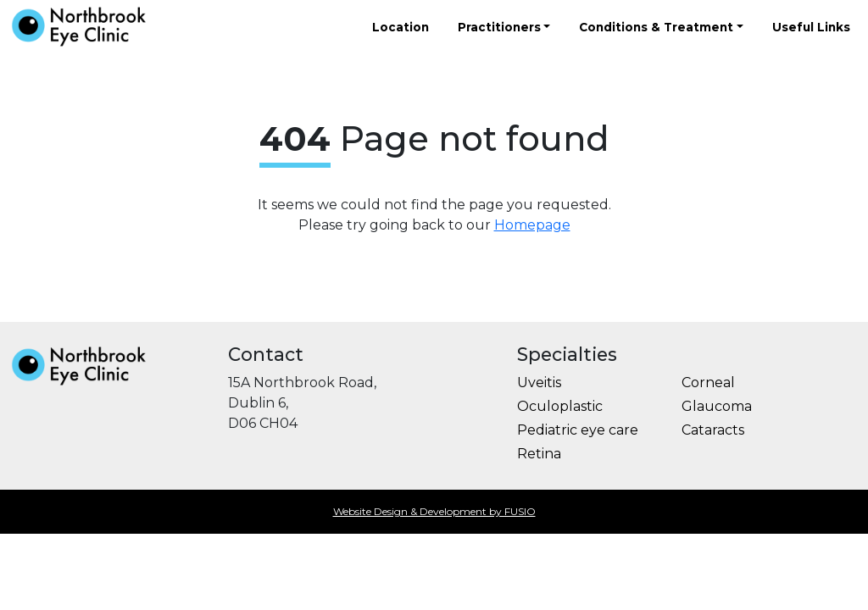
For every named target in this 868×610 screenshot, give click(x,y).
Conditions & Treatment (656, 27)
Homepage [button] (532, 225)
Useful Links (811, 27)
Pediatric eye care (578, 430)
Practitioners (499, 27)
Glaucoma (717, 406)
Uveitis (539, 383)
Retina (539, 454)
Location (401, 27)
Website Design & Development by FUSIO (434, 511)
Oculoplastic (560, 406)
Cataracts (713, 430)
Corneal (708, 383)
